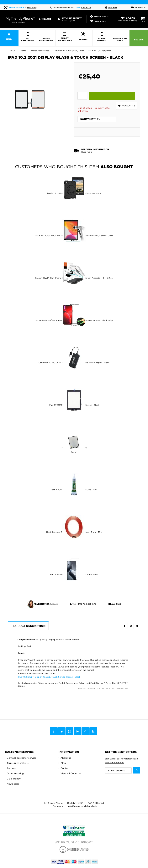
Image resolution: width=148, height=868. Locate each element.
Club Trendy (14, 779)
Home (23, 51)
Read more (32, 8)
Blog (63, 763)
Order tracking (15, 773)
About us (66, 758)
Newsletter (13, 784)
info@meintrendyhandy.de (82, 806)
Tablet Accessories (48, 683)
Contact (65, 768)
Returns (11, 768)
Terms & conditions (18, 763)
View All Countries (71, 773)
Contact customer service (22, 758)
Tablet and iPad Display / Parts (95, 683)
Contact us (86, 8)
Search (45, 19)
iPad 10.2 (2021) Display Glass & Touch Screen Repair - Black (49, 677)
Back (12, 51)
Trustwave (111, 8)
